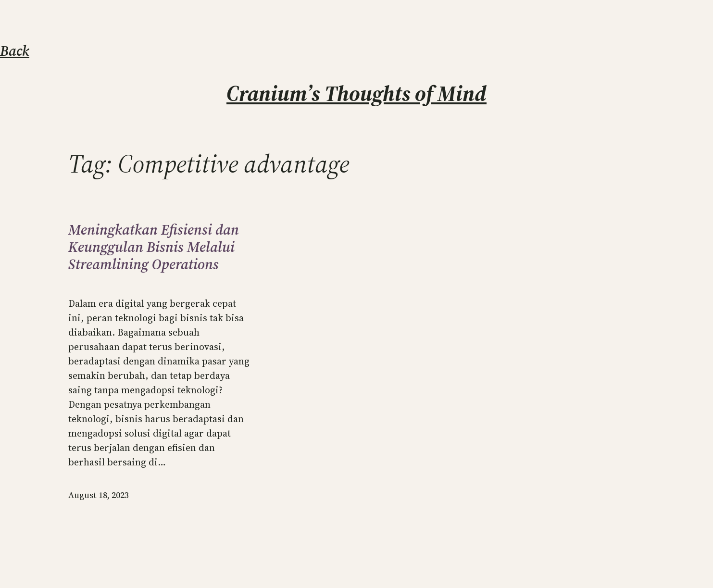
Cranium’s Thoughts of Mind (356, 93)
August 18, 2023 (99, 495)
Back (15, 51)
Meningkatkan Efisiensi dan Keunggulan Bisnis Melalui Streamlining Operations (154, 247)
